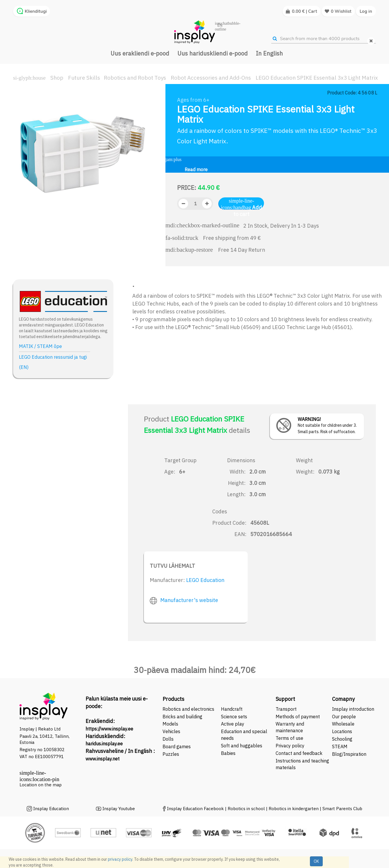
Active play (233, 724)
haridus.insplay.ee (104, 744)
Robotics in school (246, 809)
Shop (57, 78)
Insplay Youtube (119, 809)
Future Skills (84, 78)
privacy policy (120, 859)
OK (316, 861)
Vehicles (171, 731)
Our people (344, 717)
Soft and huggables (242, 746)
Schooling (342, 739)
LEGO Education (205, 580)
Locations (342, 731)
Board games (177, 746)
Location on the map (41, 785)
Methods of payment (298, 717)
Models (170, 724)
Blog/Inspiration (349, 754)
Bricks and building (182, 717)
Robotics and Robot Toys (135, 78)
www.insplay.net (102, 759)
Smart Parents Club (342, 809)
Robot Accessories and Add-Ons (211, 78)
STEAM (340, 746)
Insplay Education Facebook (195, 809)
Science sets (235, 717)
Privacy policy (290, 746)
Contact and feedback (299, 753)
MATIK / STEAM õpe (40, 346)
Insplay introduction (353, 709)
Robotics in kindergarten (294, 809)
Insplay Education (51, 809)
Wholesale (343, 724)
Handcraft (232, 709)
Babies (228, 753)
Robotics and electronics (188, 709)
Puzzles (171, 754)
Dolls (168, 739)
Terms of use (289, 738)
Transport (286, 709)
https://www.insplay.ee (109, 729)
